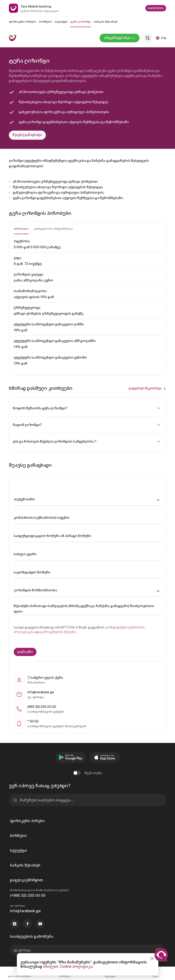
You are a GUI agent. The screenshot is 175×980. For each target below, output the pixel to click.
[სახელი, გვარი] (87, 554)
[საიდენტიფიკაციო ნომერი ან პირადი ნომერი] (87, 536)
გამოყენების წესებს (58, 632)
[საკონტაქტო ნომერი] (87, 572)
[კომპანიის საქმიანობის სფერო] (87, 518)
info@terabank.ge (25, 911)
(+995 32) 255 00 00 (28, 895)
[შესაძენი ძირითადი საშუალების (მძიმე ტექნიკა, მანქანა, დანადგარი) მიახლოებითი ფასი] (87, 609)
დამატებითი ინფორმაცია (53, 229)
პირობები (21, 229)
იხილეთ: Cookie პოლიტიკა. (68, 966)
